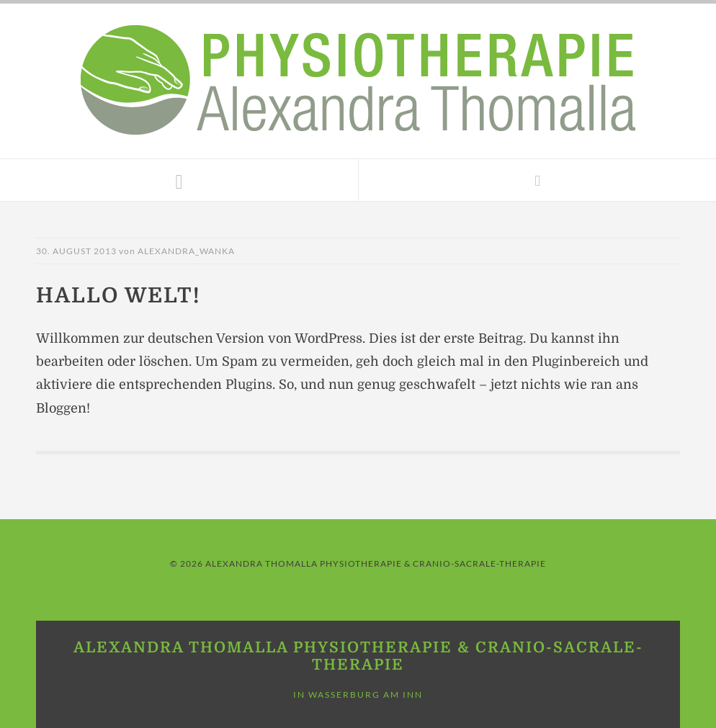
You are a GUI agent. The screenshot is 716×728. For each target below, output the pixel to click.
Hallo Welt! (118, 296)
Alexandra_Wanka (186, 251)
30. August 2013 (76, 251)
